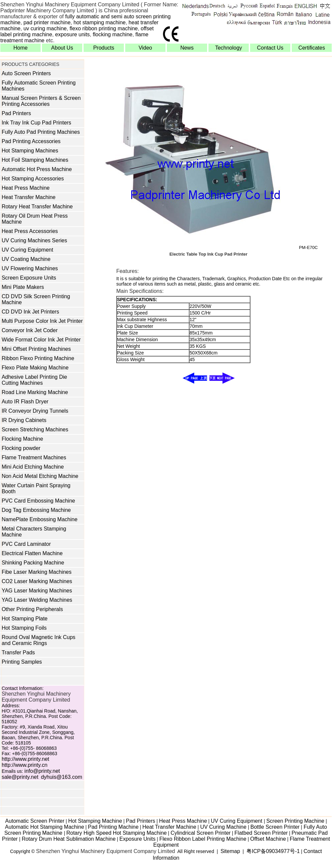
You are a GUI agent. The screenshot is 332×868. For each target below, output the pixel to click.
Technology (229, 48)
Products (104, 48)
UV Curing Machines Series (34, 240)
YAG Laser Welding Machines (37, 600)
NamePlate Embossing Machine (40, 519)
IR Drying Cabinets (24, 420)
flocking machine (113, 34)
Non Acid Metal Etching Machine (40, 476)
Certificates (312, 48)
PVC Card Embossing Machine (38, 501)
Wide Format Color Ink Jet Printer (41, 340)
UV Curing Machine (223, 827)
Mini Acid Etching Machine (33, 467)
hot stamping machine (100, 22)
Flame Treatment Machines (34, 457)
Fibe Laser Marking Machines (37, 572)
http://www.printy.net (25, 759)
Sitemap (230, 851)
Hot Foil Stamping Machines (35, 160)
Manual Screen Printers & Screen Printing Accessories (41, 101)
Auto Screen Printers (26, 73)
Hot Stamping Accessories (33, 179)
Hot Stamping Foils (24, 628)
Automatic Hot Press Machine (37, 169)
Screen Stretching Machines (35, 430)
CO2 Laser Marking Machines (37, 581)
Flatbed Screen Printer (261, 833)
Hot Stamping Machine (95, 821)
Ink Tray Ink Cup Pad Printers (36, 123)
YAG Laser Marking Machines (37, 591)
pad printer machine (47, 22)
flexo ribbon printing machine (104, 28)
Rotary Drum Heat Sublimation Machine (69, 839)
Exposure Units (137, 839)
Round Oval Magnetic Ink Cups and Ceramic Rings (38, 640)
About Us (62, 48)
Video (145, 48)
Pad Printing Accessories (31, 141)
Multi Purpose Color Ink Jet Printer (42, 321)
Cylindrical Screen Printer (201, 833)
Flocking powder (21, 448)
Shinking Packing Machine (33, 563)
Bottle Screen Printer (275, 827)
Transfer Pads (18, 652)
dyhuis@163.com (62, 777)
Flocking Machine (22, 439)
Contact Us (270, 48)
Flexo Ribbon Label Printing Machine (203, 839)
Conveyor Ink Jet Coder (30, 330)
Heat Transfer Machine (29, 197)
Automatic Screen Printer (35, 821)
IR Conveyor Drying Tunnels (35, 411)
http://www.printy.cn (25, 765)
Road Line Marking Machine (35, 392)
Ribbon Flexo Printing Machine (38, 358)
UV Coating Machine (26, 259)
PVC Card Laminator (26, 544)
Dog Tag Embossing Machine (36, 510)
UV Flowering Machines (30, 268)
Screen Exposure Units (29, 278)
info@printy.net (42, 771)
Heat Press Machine (26, 188)
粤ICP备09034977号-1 (273, 851)
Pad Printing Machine (113, 827)
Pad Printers (16, 113)
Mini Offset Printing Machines (36, 349)
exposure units (73, 34)
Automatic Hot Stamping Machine (44, 827)
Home (20, 48)
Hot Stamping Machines (30, 151)
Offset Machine (268, 839)
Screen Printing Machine (295, 821)
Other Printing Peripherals (32, 609)
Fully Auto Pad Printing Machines (41, 132)
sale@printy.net (20, 777)
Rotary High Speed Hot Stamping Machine (117, 833)
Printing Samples (22, 662)
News (187, 48)
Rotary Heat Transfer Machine (37, 207)
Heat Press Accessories (30, 231)
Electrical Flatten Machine (32, 553)
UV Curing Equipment (27, 250)
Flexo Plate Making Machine (35, 368)
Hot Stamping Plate (25, 619)
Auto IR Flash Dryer (25, 402)
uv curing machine (45, 28)
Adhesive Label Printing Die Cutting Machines (34, 380)
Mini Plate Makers (23, 287)
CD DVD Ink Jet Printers (30, 312)
